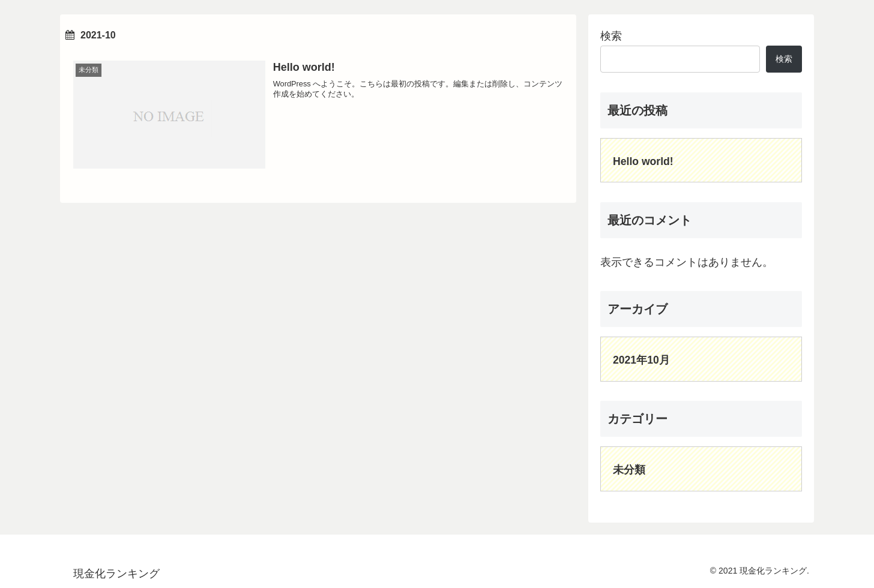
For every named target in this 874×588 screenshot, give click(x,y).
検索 (611, 36)
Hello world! (643, 161)
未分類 (629, 470)
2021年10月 (641, 360)
